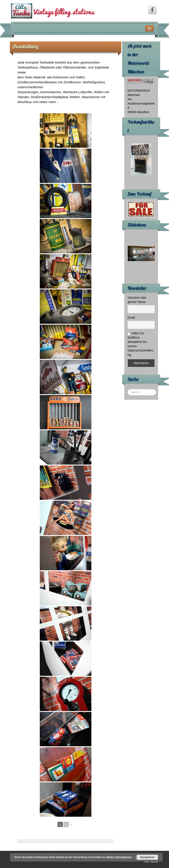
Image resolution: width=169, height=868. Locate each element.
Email (131, 318)
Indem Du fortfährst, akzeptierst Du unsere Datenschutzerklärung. (141, 344)
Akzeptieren (147, 857)
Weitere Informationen (119, 857)
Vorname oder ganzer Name (137, 300)
